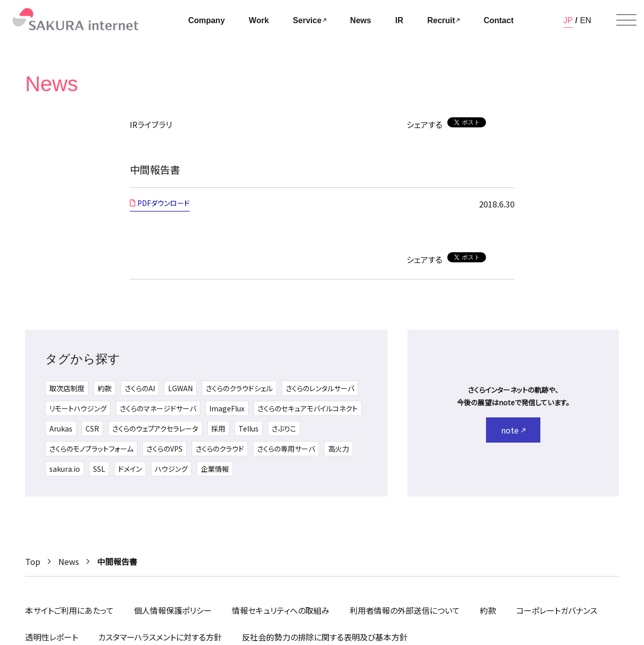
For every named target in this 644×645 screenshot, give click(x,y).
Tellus (249, 428)
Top (33, 561)
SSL (99, 469)
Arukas (61, 428)
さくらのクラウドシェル (239, 388)
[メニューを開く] (626, 20)
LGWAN (180, 388)
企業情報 (215, 469)
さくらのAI (140, 388)
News (69, 561)
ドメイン (130, 469)
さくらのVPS (165, 449)
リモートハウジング (78, 408)
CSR (92, 428)
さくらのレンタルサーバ (320, 388)
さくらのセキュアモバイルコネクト (308, 408)
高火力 (339, 449)
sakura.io (65, 469)
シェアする (424, 124)
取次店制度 (67, 388)
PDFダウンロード (164, 203)
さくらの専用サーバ (286, 449)
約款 (105, 388)
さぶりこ (284, 428)
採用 (218, 428)
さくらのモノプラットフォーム (91, 449)
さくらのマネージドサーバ (158, 408)
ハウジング (171, 469)
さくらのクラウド (220, 449)
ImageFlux (227, 408)
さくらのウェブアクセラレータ (155, 428)
